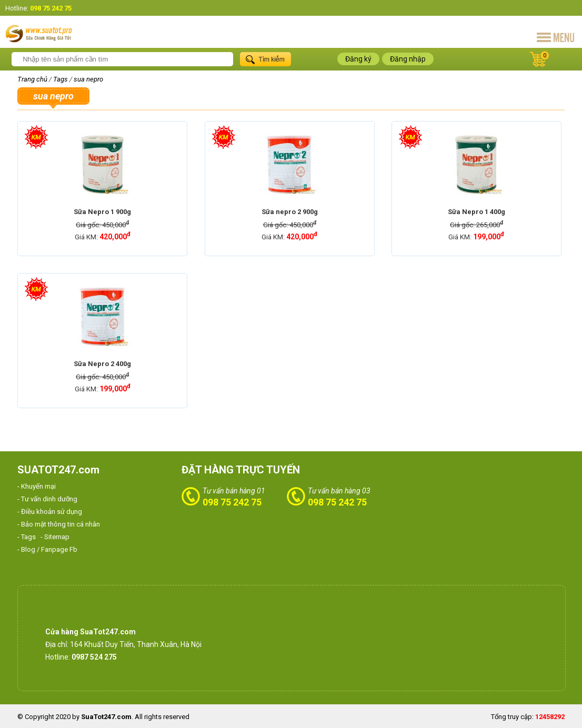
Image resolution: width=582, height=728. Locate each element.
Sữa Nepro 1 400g (476, 212)
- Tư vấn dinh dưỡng (47, 499)
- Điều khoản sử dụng (50, 512)
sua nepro (88, 79)
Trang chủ (32, 79)
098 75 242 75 (232, 502)
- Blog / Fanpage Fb (47, 549)
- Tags (27, 537)
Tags (61, 79)
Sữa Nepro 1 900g (102, 212)
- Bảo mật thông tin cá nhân (59, 524)
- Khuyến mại (37, 486)
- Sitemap (55, 537)
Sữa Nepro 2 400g (102, 364)
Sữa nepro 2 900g (290, 212)
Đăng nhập (408, 59)
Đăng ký (358, 59)
